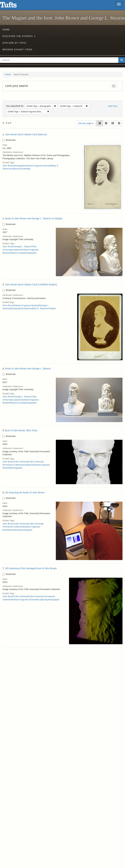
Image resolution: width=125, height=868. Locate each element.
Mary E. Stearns (40, 308)
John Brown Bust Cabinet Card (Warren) (26, 134)
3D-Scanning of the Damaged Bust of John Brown (31, 568)
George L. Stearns (23, 246)
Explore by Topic (14, 43)
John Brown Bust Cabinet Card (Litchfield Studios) (31, 285)
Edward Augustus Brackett (39, 166)
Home (6, 30)
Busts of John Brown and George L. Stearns (28, 369)
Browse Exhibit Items (17, 49)
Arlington (52, 308)
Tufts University (21, 462)
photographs (20, 166)
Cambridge (25, 169)
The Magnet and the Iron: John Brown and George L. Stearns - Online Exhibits (12, 6)
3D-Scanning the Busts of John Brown (25, 492)
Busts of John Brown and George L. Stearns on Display (34, 218)
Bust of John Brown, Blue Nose (21, 430)
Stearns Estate (18, 253)
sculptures (15, 169)
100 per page (86, 123)
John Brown (8, 166)
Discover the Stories (19, 36)
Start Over (113, 106)
